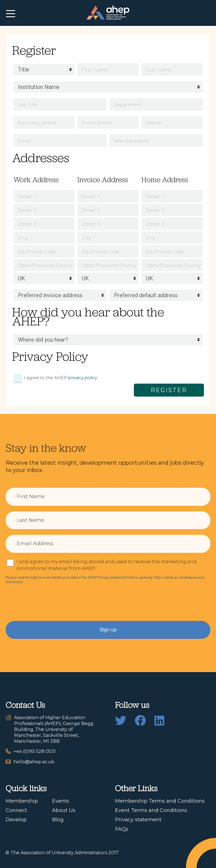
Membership (22, 801)
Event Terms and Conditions (151, 810)
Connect (16, 810)
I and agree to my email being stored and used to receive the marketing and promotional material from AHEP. (107, 565)
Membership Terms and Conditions (160, 801)
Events (61, 801)
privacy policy (83, 378)
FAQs (122, 829)
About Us (64, 810)
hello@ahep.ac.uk (34, 762)
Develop (16, 820)
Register (169, 390)
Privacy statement (138, 820)
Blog (58, 820)
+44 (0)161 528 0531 (35, 751)
